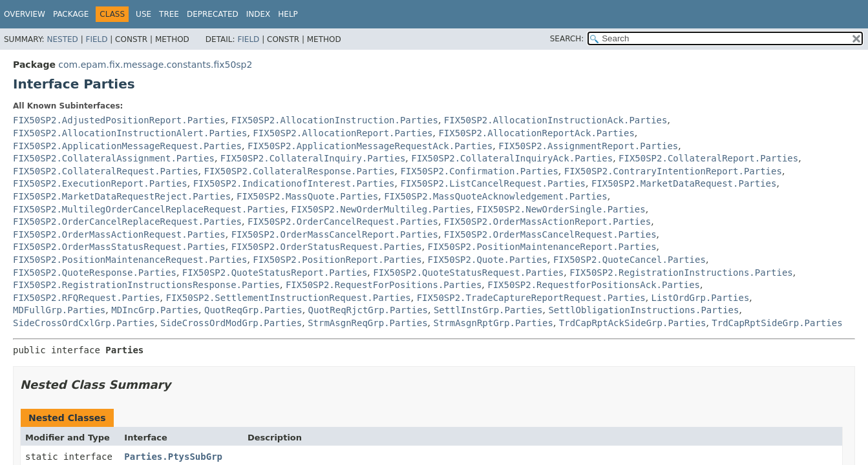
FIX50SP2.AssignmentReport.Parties (588, 146)
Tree (169, 14)
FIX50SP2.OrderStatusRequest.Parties (327, 247)
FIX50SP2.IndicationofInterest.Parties (294, 183)
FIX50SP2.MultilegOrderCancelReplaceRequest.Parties (149, 209)
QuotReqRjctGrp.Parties (368, 310)
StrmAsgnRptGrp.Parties (493, 323)
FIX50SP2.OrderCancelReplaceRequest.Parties (127, 222)
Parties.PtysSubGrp (173, 457)
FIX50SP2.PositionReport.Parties (337, 260)
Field (96, 39)
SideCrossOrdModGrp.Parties (231, 323)
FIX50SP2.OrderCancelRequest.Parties (343, 222)
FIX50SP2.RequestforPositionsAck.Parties (594, 285)
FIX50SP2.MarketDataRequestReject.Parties (122, 196)
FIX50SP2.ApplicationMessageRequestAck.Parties (370, 146)
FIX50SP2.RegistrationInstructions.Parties (681, 273)
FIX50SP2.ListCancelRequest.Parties (493, 183)
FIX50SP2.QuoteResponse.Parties (95, 273)
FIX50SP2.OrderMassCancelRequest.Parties (550, 234)
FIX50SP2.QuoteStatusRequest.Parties (468, 273)
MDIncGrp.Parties (155, 310)
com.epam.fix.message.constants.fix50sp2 (155, 65)
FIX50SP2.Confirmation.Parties (479, 171)
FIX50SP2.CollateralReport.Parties (708, 158)
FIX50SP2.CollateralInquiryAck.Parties (512, 158)
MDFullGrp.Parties (59, 310)
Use (143, 14)
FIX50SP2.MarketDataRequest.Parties (684, 183)
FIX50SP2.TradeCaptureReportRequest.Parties (531, 298)
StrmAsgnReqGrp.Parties (367, 323)
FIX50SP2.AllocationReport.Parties (343, 133)
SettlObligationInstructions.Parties (643, 310)
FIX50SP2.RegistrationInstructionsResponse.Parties (146, 285)
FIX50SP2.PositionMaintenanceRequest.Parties (130, 260)
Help (288, 14)
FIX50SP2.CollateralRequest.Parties (106, 171)
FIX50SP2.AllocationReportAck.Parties (536, 133)
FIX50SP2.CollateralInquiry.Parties (313, 158)
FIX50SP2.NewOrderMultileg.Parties (381, 209)
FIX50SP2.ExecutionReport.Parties (100, 183)
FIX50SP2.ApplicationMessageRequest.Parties (127, 146)
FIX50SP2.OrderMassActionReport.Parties (547, 222)
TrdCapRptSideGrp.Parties (777, 323)
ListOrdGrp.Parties (701, 298)
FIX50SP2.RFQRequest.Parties (87, 298)
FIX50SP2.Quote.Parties (488, 260)
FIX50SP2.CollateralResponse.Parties (299, 171)
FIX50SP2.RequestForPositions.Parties (384, 285)
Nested (62, 39)
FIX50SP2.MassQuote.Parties (307, 196)
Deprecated (213, 14)
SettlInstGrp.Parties (488, 310)
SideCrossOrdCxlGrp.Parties (84, 323)
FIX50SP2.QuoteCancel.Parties (630, 260)
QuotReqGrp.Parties (253, 310)
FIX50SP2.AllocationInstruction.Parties (335, 120)
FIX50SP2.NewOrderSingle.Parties (561, 209)
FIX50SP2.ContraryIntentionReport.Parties (673, 171)
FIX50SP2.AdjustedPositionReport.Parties (119, 120)
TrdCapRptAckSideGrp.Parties (633, 323)
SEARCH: (567, 39)
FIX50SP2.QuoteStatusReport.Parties (275, 273)
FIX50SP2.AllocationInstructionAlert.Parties (130, 133)
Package (71, 14)
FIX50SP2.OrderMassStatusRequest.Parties (119, 247)
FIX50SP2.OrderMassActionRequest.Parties (119, 234)
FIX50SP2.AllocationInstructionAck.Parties (556, 120)
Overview (25, 14)
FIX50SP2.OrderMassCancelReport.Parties (335, 234)
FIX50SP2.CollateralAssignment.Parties (114, 158)
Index (259, 14)
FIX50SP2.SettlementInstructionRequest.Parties (288, 298)
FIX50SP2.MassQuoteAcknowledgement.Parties (496, 196)
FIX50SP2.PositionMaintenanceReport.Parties (542, 247)
